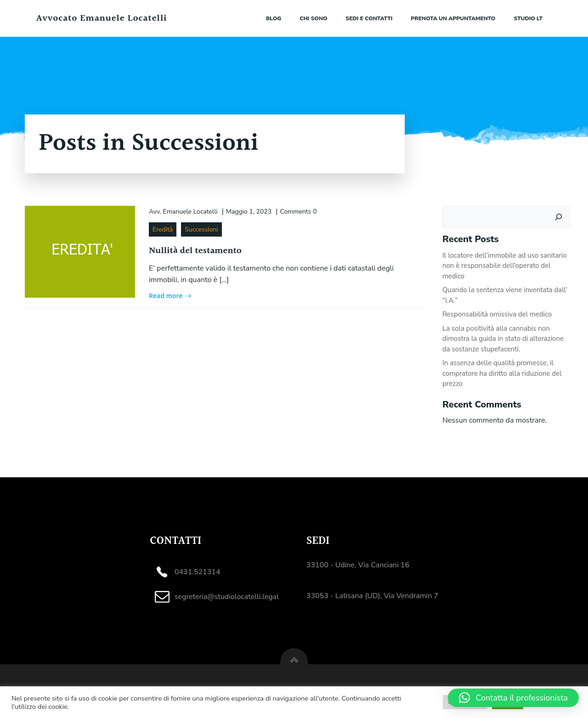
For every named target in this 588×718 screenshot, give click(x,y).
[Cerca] (559, 217)
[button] (513, 698)
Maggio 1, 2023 (249, 212)
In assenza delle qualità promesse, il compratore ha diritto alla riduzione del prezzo (502, 373)
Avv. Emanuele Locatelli (183, 212)
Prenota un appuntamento (453, 18)
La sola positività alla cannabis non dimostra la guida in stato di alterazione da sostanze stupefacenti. (503, 339)
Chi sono (313, 18)
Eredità (163, 229)
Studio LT (528, 18)
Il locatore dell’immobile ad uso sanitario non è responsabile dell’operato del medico (505, 266)
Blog (274, 18)
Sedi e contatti (369, 18)
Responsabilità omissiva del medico (497, 314)
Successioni (201, 229)
